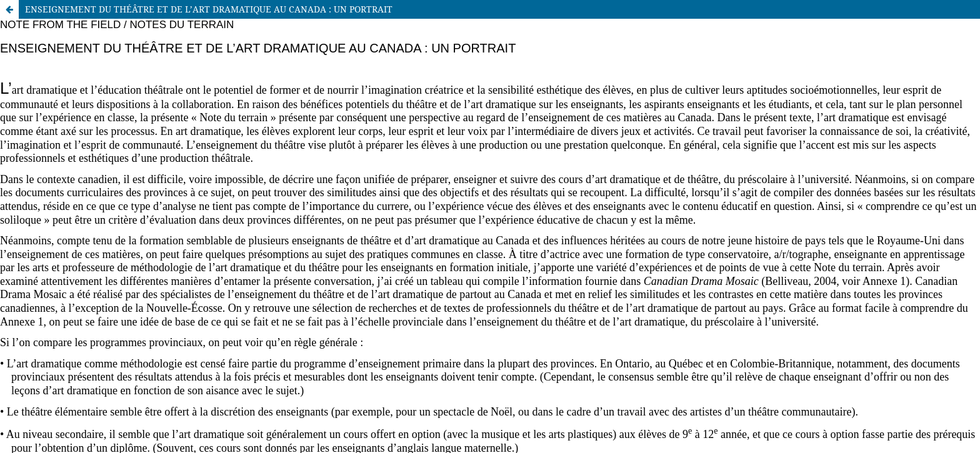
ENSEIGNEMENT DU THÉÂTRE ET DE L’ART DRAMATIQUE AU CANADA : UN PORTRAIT (209, 9)
